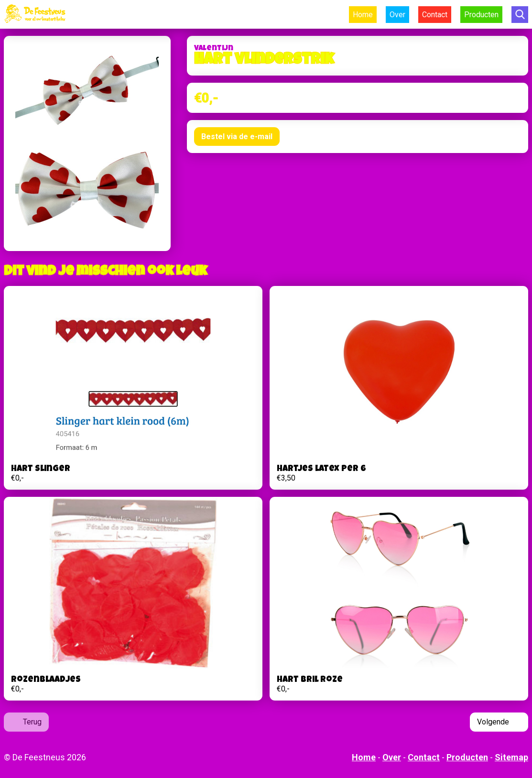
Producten (481, 15)
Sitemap (511, 757)
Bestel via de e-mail (237, 137)
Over (397, 15)
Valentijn (214, 49)
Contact (435, 15)
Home (363, 15)
